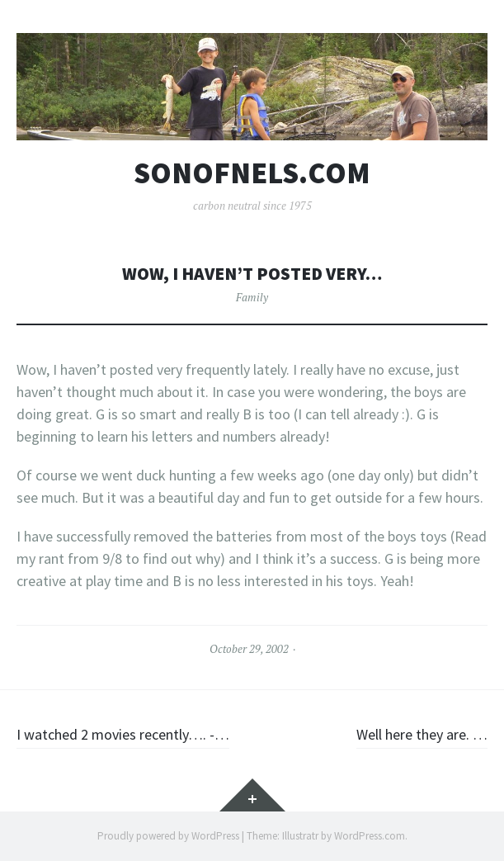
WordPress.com (370, 836)
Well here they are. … (422, 734)
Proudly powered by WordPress (168, 836)
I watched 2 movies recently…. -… (123, 734)
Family (252, 297)
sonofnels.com (252, 173)
